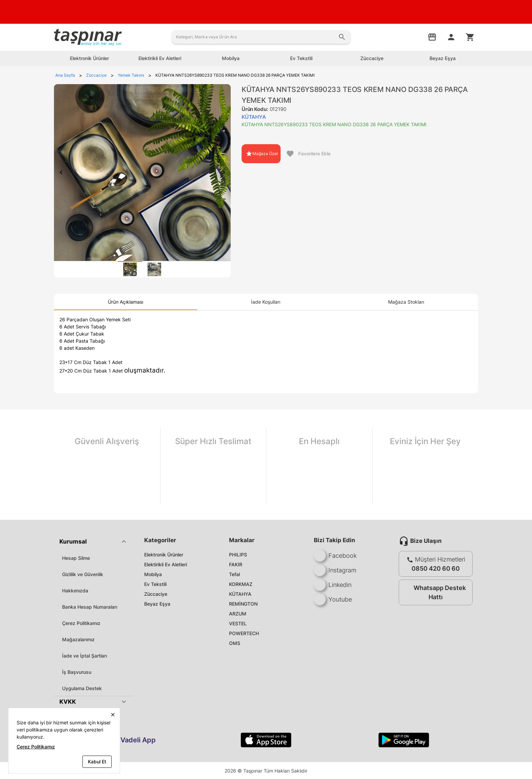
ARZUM (238, 614)
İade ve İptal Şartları (84, 656)
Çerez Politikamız (81, 623)
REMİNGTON (243, 604)
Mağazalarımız (78, 639)
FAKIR (236, 564)
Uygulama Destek (82, 688)
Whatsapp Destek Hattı (434, 592)
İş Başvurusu (77, 672)
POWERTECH (244, 633)
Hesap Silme (76, 558)
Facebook (335, 556)
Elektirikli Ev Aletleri (166, 564)
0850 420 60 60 (436, 568)
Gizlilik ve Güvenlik (83, 574)
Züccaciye (156, 594)
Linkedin (333, 585)
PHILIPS (238, 555)
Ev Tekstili (155, 584)
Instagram (335, 570)
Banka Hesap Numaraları (90, 607)
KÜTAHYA (240, 594)
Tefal (234, 574)
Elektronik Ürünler (164, 555)
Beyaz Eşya (157, 604)
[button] (94, 541)
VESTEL (238, 623)
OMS (235, 643)
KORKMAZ (241, 584)
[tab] (130, 269)
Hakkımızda (75, 591)
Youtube (333, 599)
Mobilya (153, 574)
